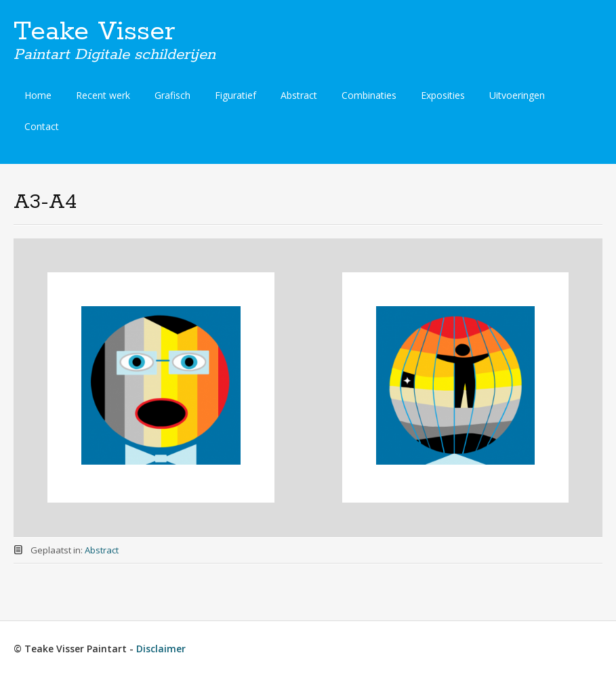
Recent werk (103, 95)
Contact (42, 126)
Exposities (443, 95)
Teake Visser (95, 32)
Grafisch (172, 95)
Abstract (299, 95)
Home (38, 95)
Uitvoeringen (517, 95)
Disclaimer (161, 649)
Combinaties (369, 95)
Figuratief (235, 95)
